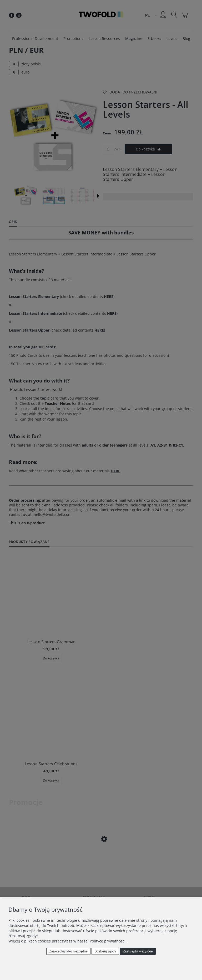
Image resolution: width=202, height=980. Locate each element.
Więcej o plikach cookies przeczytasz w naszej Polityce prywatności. (67, 941)
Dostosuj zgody (105, 951)
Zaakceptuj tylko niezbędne (68, 951)
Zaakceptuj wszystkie (138, 951)
